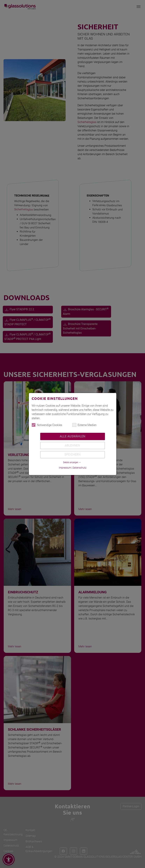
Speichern (73, 455)
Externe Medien (84, 425)
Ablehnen (72, 445)
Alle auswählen (73, 436)
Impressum (65, 468)
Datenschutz (79, 468)
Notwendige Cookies (47, 425)
